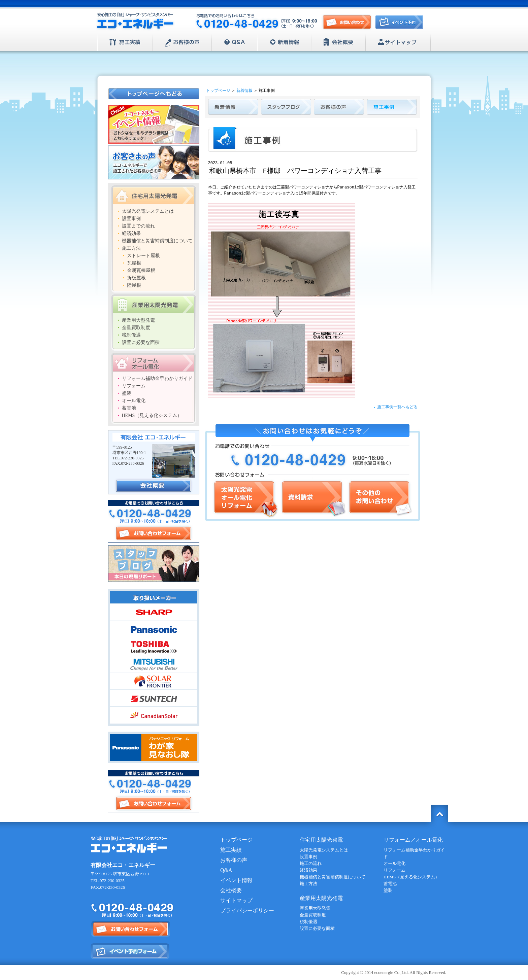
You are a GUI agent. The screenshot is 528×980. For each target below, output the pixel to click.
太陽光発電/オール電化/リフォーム (245, 499)
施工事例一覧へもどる (397, 407)
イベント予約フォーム (130, 951)
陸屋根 (134, 285)
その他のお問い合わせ (380, 499)
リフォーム (134, 386)
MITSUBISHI (154, 664)
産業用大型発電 (138, 320)
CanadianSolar (154, 715)
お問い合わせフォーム (154, 533)
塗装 (127, 393)
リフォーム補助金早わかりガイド (157, 378)
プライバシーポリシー (247, 911)
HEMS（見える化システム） (152, 415)
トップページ (218, 91)
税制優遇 (131, 335)
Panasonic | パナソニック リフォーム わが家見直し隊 (154, 747)
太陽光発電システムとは (148, 211)
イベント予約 (401, 24)
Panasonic (154, 629)
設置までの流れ (138, 226)
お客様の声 (182, 42)
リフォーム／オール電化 (413, 840)
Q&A (235, 42)
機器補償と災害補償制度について (157, 241)
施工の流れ (311, 863)
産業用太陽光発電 (154, 304)
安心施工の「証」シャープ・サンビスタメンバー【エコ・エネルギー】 (135, 22)
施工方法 (131, 248)
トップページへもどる (154, 94)
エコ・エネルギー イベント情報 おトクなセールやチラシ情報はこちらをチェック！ (154, 125)
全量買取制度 (136, 328)
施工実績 (125, 42)
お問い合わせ (347, 22)
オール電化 (134, 401)
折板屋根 (136, 278)
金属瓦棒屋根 (141, 270)
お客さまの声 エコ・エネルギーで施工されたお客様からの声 (154, 162)
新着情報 (284, 42)
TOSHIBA (154, 646)
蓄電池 (129, 408)
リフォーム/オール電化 (154, 362)
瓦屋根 (134, 263)
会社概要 (339, 42)
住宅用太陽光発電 (154, 195)
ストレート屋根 (143, 256)
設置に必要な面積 (141, 342)
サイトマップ (398, 42)
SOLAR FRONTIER (154, 681)
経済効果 (131, 233)
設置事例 (131, 219)
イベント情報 (236, 880)
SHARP (154, 612)
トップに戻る (439, 813)
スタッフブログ (154, 564)
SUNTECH (154, 698)
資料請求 (313, 499)
